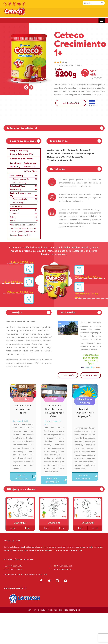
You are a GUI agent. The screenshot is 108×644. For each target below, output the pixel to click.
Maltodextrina (56, 157)
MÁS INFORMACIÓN (71, 103)
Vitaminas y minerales (59, 161)
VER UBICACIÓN (68, 376)
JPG (13, 528)
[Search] (91, 3)
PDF (27, 528)
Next (31, 88)
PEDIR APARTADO (91, 376)
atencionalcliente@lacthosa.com (29, 575)
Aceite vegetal (56, 150)
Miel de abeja (75, 157)
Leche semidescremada (60, 154)
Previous (26, 88)
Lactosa (85, 150)
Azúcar (72, 150)
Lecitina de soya (85, 154)
